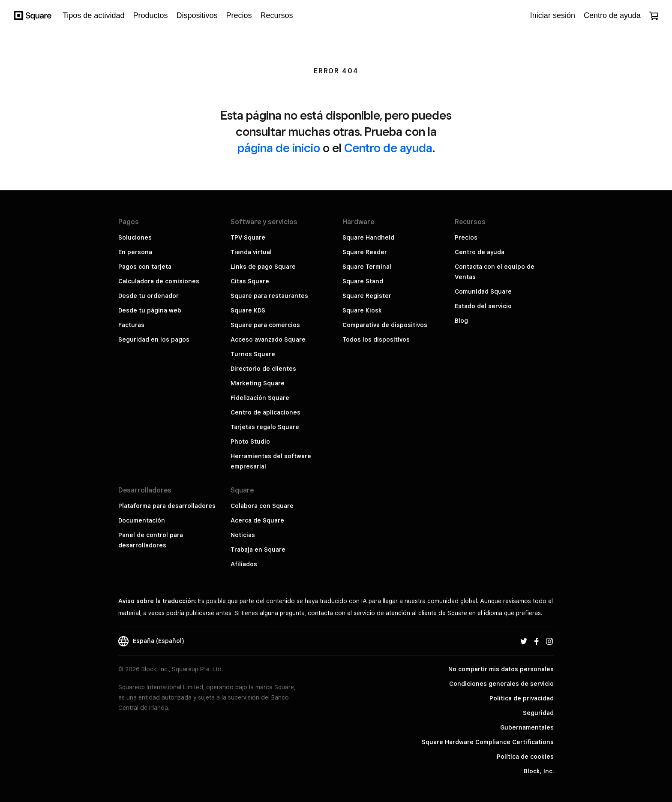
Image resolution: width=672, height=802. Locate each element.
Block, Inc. (539, 771)
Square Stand (363, 281)
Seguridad (538, 713)
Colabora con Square (262, 506)
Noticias (243, 535)
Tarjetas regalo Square (265, 427)
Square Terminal (367, 267)
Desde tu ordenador (148, 296)
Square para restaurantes (269, 296)
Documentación (142, 520)
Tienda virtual (251, 252)
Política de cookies (525, 757)
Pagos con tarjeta (145, 267)
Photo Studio (250, 442)
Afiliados (244, 564)
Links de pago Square (263, 267)
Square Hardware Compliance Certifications (488, 742)
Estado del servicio (483, 306)
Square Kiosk (362, 310)
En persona (135, 252)
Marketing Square (258, 383)
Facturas (131, 325)
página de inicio (279, 148)
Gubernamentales (527, 727)
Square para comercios (265, 325)
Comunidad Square (483, 291)
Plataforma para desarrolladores (167, 506)
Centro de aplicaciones (265, 412)
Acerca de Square (257, 520)
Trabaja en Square (258, 550)
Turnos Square (253, 354)
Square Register (367, 296)
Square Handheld (368, 237)
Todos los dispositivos (376, 339)
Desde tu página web (150, 310)
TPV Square (248, 237)
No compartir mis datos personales (501, 669)
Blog (461, 321)
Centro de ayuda (388, 148)
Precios (466, 237)
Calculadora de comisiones (159, 281)
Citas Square (250, 281)
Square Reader (365, 252)
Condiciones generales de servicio (501, 684)
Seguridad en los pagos (154, 339)
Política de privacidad (522, 698)
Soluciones (135, 237)
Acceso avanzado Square (268, 339)
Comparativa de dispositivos (385, 325)
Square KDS (248, 310)
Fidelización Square (260, 398)
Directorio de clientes (263, 369)
